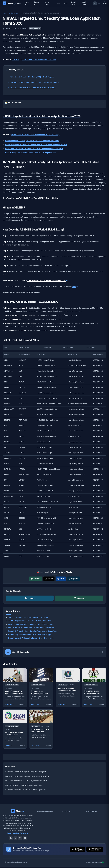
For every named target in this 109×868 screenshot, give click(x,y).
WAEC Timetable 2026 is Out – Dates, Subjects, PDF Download (30, 624)
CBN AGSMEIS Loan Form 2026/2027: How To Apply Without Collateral (34, 148)
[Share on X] (49, 579)
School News (73, 3)
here (75, 286)
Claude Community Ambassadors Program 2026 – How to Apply (31, 638)
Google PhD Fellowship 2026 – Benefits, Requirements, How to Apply (33, 631)
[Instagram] (20, 839)
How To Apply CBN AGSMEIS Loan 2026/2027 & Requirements (31, 153)
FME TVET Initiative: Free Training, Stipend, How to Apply (28, 617)
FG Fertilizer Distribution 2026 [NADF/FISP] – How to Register (32, 77)
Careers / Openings (45, 812)
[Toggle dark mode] (105, 3)
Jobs (58, 3)
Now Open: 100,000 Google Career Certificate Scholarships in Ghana (34, 82)
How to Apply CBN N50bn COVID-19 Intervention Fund (34, 59)
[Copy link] (73, 579)
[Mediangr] (18, 812)
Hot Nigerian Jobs (14, 13)
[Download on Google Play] (77, 850)
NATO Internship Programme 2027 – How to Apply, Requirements (31, 628)
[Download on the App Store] (95, 850)
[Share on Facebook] (61, 579)
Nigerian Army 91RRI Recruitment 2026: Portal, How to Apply (30, 635)
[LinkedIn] (25, 839)
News (65, 3)
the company (91, 812)
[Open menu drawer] (99, 3)
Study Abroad (85, 3)
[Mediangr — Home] (9, 3)
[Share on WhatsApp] (36, 579)
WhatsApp (79, 598)
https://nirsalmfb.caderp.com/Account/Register (47, 280)
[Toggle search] (95, 3)
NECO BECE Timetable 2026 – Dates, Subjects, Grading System (33, 87)
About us (27, 3)
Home (19, 3)
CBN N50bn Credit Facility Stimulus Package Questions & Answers (32, 140)
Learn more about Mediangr (18, 834)
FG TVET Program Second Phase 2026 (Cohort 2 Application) (30, 621)
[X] (15, 839)
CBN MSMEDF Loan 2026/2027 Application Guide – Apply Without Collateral (36, 144)
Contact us (37, 3)
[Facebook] (11, 839)
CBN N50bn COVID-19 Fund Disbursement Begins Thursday (35, 135)
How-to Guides (47, 3)
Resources (66, 812)
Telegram (30, 598)
